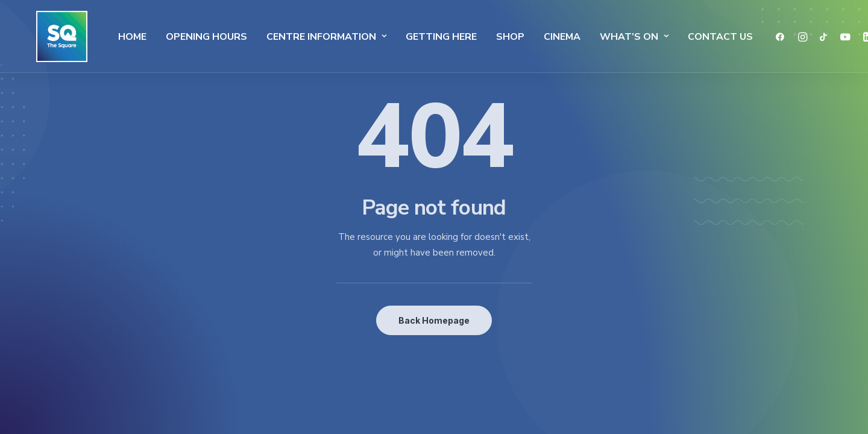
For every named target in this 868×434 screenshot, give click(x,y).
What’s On (608, 37)
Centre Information (300, 37)
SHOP (484, 37)
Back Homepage (434, 320)
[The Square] (47, 36)
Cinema (536, 37)
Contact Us (694, 37)
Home (106, 37)
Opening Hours (181, 37)
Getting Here (415, 37)
